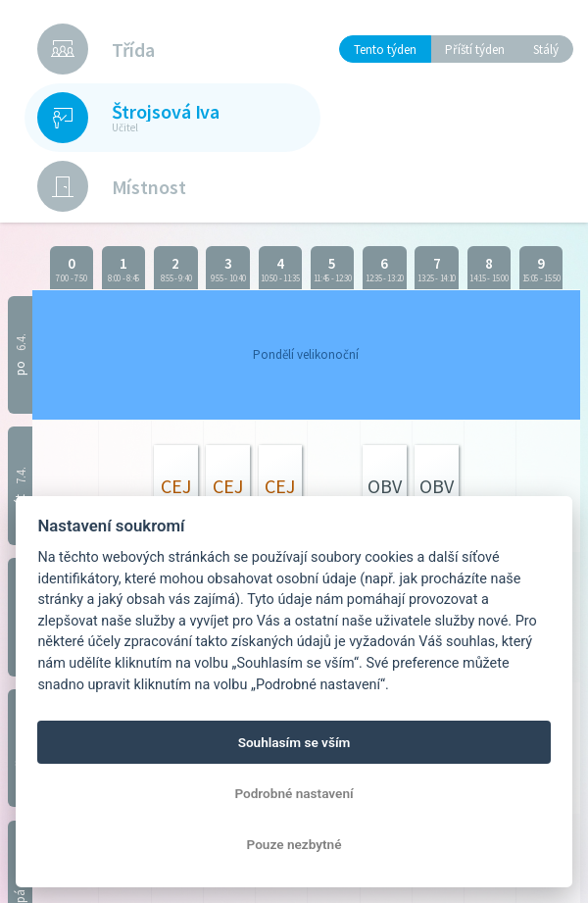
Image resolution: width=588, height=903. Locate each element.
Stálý (546, 50)
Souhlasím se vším (294, 742)
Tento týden (385, 50)
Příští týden (475, 50)
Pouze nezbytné (294, 844)
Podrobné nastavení (294, 793)
